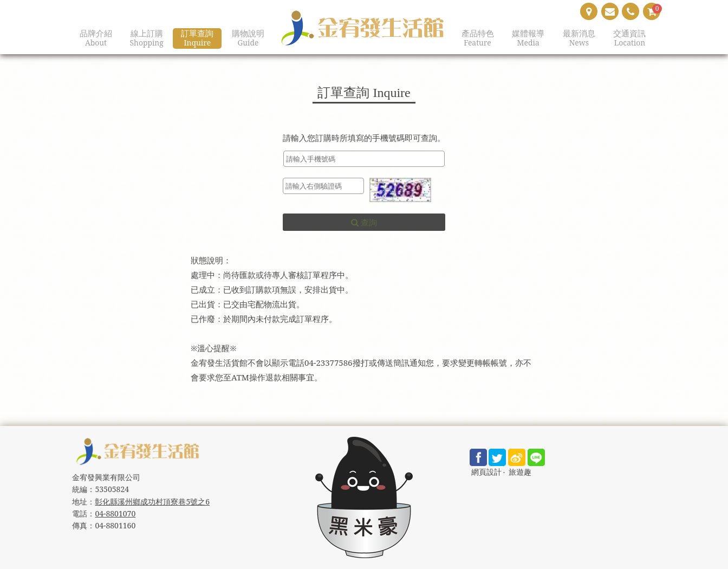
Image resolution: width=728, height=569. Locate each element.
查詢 (364, 222)
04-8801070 (115, 513)
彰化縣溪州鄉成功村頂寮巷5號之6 (152, 502)
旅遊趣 (520, 472)
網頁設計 (486, 472)
